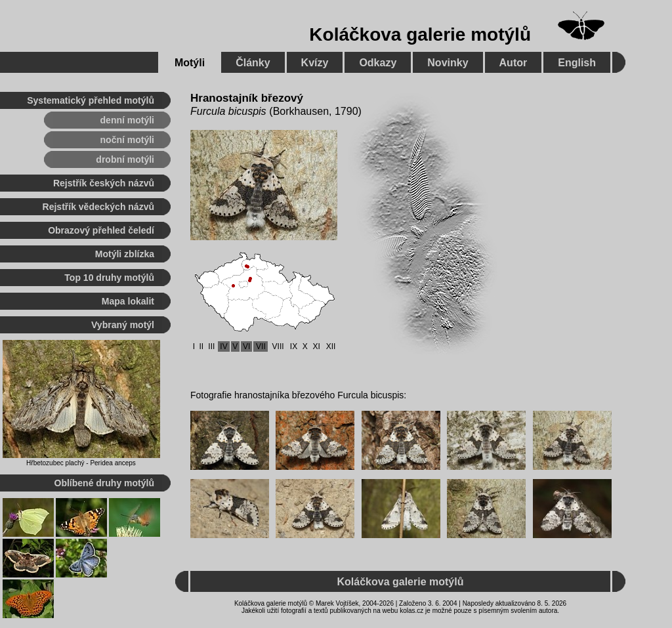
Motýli (190, 63)
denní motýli (127, 120)
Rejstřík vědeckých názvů (98, 207)
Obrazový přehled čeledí (101, 230)
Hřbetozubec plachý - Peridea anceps (81, 463)
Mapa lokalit (128, 301)
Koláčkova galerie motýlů (420, 34)
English (577, 63)
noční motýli (127, 140)
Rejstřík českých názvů (104, 183)
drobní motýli (125, 159)
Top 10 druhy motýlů (109, 278)
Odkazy (378, 63)
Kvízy (315, 63)
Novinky (448, 63)
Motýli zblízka (125, 254)
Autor (514, 63)
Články (253, 63)
